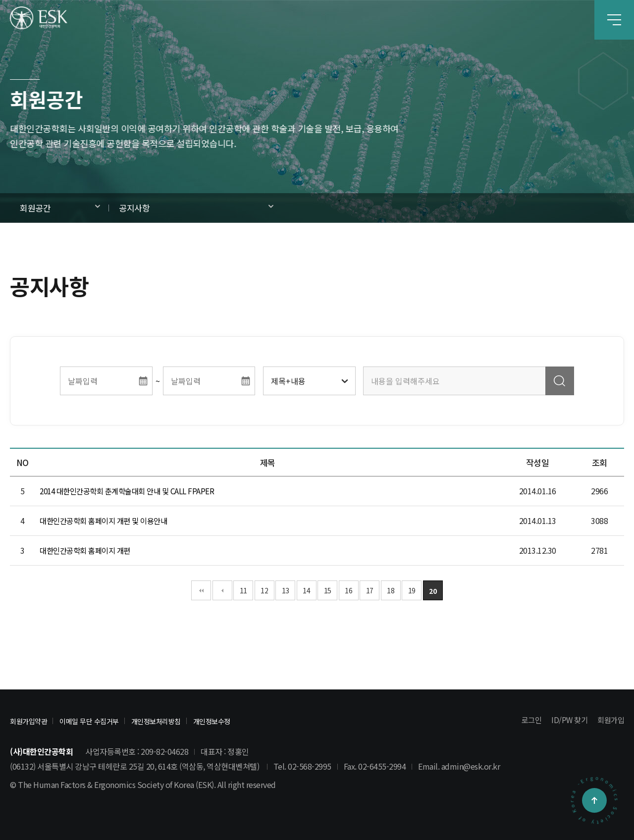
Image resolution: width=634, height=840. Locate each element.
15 (328, 590)
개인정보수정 (251, 720)
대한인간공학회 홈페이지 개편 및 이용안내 (108, 521)
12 (264, 590)
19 (412, 590)
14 (306, 590)
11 (243, 590)
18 (391, 590)
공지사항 (134, 208)
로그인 (528, 720)
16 (348, 590)
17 (370, 590)
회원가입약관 (33, 720)
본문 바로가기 (0, 0)
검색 (560, 381)
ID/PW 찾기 (567, 720)
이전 (222, 590)
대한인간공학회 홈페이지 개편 (88, 551)
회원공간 (35, 208)
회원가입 (610, 720)
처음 (201, 590)
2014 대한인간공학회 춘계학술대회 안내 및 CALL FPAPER (132, 491)
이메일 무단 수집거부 (105, 720)
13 (286, 590)
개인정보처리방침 (185, 720)
